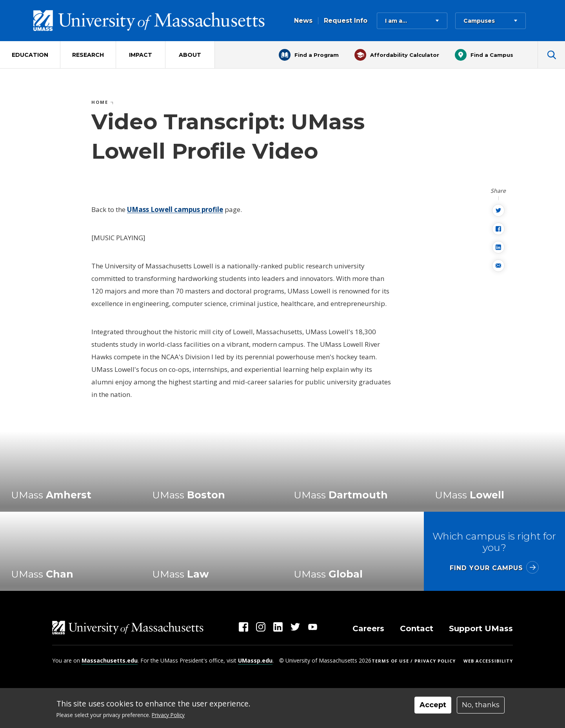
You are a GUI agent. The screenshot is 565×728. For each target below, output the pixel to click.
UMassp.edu (255, 660)
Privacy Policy (168, 715)
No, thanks (481, 705)
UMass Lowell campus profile (175, 209)
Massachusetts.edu (110, 660)
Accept (433, 705)
